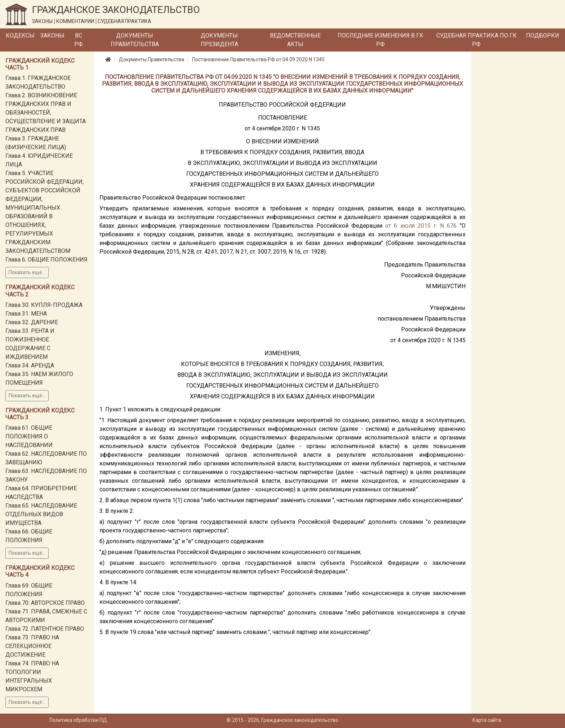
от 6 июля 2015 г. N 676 (421, 226)
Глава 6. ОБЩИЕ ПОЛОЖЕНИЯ (46, 260)
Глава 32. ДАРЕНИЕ (32, 322)
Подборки (543, 35)
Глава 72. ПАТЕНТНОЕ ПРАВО (45, 629)
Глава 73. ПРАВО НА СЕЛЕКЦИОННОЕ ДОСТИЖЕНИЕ (32, 646)
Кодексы (20, 35)
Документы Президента (219, 40)
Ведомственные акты (295, 40)
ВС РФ (79, 40)
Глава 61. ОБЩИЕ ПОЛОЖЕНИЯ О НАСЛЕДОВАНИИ (29, 436)
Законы (52, 35)
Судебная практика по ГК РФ (477, 40)
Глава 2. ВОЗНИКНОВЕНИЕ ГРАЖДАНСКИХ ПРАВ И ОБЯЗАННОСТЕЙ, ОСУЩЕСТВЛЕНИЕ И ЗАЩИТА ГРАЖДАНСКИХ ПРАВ (46, 113)
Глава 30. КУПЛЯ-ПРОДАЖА (44, 305)
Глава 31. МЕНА (26, 314)
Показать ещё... (27, 272)
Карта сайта (487, 720)
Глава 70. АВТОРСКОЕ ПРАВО (45, 603)
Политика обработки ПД (78, 720)
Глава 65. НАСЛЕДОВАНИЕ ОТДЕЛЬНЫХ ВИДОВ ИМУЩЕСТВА (41, 514)
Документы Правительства (135, 40)
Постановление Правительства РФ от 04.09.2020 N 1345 (258, 59)
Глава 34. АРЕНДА (30, 365)
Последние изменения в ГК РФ (381, 40)
